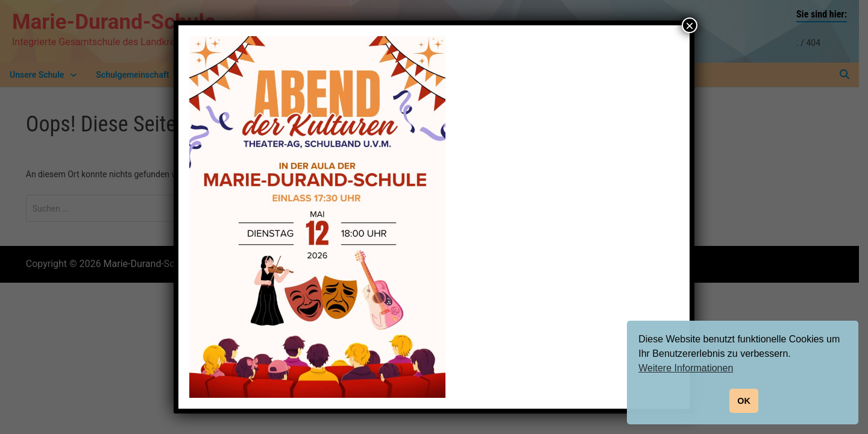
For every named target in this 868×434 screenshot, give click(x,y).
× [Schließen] (690, 25)
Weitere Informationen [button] (686, 368)
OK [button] (744, 401)
